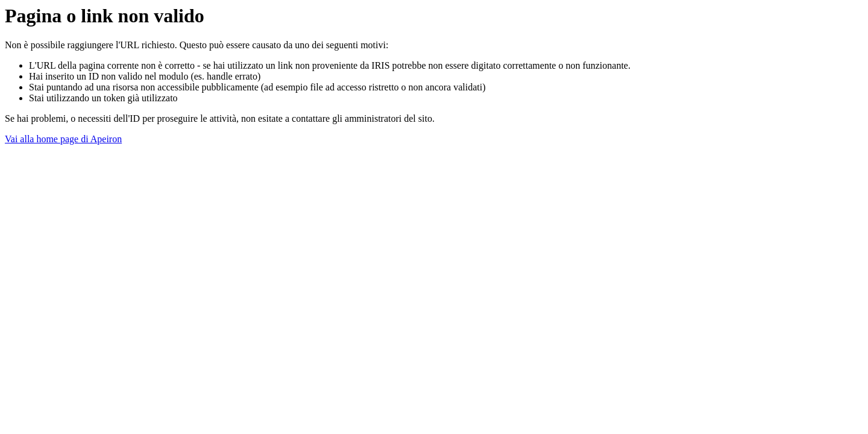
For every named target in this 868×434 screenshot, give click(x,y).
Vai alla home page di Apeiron (63, 139)
